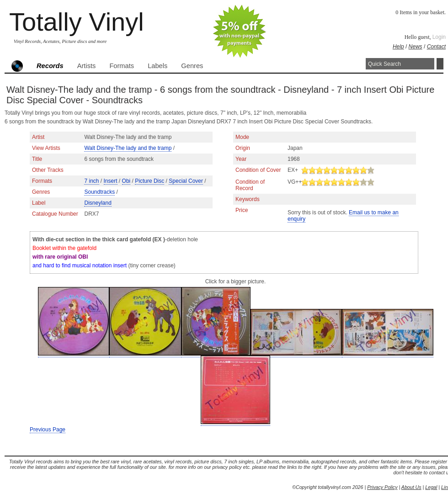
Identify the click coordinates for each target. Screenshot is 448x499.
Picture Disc (149, 181)
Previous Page (48, 430)
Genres (192, 66)
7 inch (91, 181)
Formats (122, 66)
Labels (157, 66)
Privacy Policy (382, 487)
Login (439, 37)
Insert (111, 181)
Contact (436, 47)
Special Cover (186, 181)
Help (398, 47)
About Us (411, 487)
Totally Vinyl (77, 22)
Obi (126, 181)
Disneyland (98, 203)
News (416, 47)
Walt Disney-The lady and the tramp (128, 148)
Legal (431, 487)
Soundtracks (99, 192)
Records (50, 66)
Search (440, 64)
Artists (87, 66)
